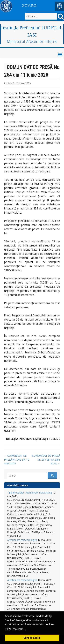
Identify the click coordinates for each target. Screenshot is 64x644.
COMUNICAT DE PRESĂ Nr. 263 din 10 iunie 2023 (17, 459)
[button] (60, 6)
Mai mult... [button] (19, 629)
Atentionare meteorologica (22, 540)
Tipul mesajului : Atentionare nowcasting (30, 493)
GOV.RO (29, 6)
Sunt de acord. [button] (32, 638)
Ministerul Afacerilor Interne (32, 41)
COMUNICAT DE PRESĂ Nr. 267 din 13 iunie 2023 (46, 459)
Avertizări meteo (18, 485)
